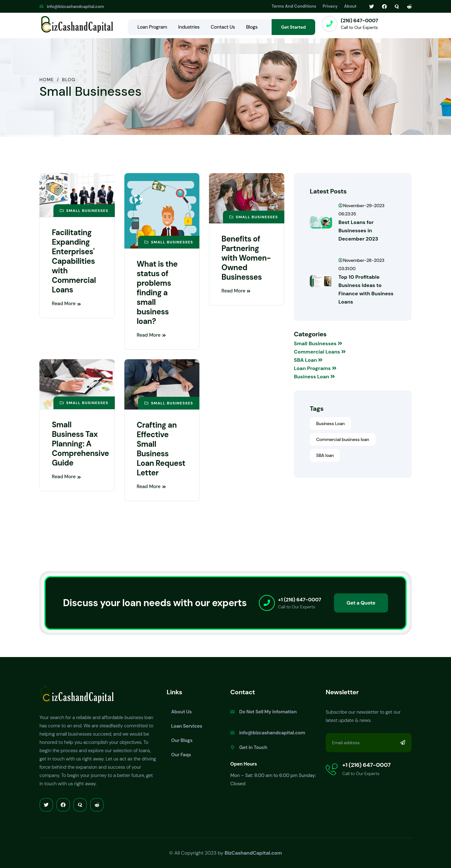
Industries (189, 27)
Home (47, 80)
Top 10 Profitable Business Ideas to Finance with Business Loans (366, 289)
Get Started (293, 27)
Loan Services (187, 726)
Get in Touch (253, 747)
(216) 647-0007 (359, 21)
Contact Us (223, 27)
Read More (66, 304)
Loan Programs (315, 368)
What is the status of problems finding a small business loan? (157, 293)
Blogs (252, 27)
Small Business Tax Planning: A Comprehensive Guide (80, 444)
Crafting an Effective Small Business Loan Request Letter (161, 449)
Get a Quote (361, 603)
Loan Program (152, 27)
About (350, 6)
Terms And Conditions (294, 6)
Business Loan (314, 377)
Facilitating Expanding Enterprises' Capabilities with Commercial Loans (74, 261)
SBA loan (325, 455)
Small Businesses (318, 343)
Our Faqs (181, 755)
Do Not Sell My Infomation (268, 712)
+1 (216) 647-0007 (299, 600)
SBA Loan (308, 360)
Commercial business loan (343, 439)
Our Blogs (182, 740)
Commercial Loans (320, 352)
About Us (181, 712)
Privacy (330, 6)
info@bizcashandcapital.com (75, 7)
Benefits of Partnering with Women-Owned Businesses (246, 258)
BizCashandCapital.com (253, 853)
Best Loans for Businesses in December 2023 (358, 231)
